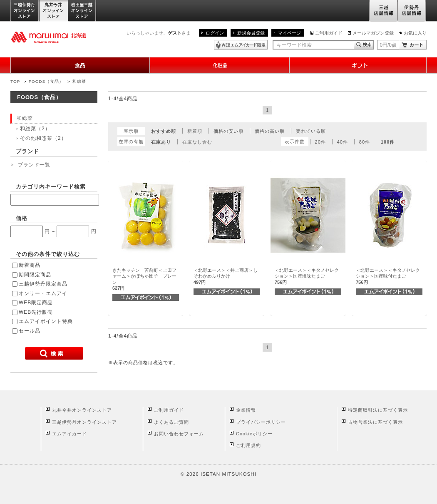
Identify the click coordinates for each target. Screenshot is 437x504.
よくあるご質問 (171, 422)
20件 (320, 142)
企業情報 (246, 410)
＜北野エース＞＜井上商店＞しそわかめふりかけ (226, 276)
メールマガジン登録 (373, 33)
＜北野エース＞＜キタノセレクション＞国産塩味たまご (307, 276)
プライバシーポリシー (261, 422)
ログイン (215, 33)
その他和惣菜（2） (43, 138)
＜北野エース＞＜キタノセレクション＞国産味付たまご (388, 276)
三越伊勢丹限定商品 (43, 284)
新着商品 (30, 265)
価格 (22, 218)
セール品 (30, 331)
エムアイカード (70, 434)
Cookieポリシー (254, 434)
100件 (388, 142)
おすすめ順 (164, 131)
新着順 (195, 131)
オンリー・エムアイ (43, 293)
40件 (343, 142)
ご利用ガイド (329, 33)
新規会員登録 (251, 33)
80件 (365, 142)
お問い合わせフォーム (179, 434)
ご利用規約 (248, 445)
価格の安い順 (228, 131)
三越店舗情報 (383, 11)
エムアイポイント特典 (46, 321)
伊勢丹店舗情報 (412, 11)
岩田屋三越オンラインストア (82, 11)
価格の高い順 (270, 131)
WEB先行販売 (36, 312)
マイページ (289, 33)
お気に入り (415, 33)
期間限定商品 (35, 275)
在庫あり (161, 142)
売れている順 (311, 131)
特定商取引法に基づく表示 (378, 410)
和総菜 (79, 81)
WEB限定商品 (36, 303)
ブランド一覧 (34, 165)
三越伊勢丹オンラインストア (25, 11)
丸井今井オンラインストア (54, 11)
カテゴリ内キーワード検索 (51, 187)
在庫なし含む (197, 142)
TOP (15, 81)
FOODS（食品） (46, 81)
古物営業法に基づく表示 (375, 422)
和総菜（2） (35, 129)
